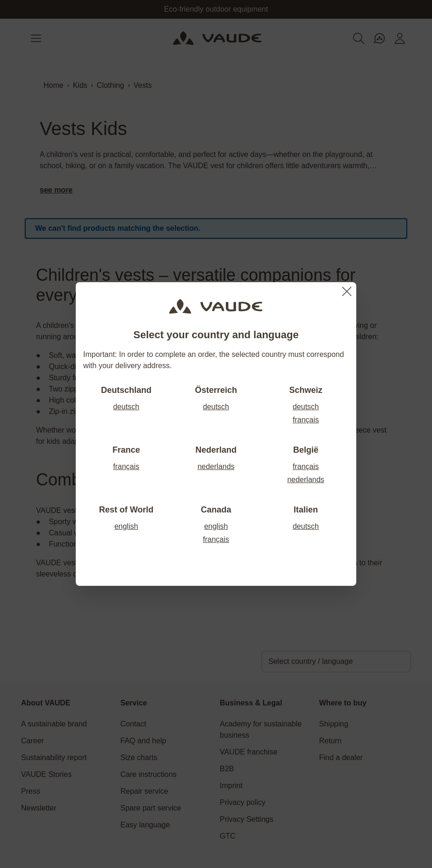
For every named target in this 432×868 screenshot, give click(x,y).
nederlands (216, 466)
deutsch (126, 407)
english (126, 526)
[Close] (347, 292)
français (306, 420)
